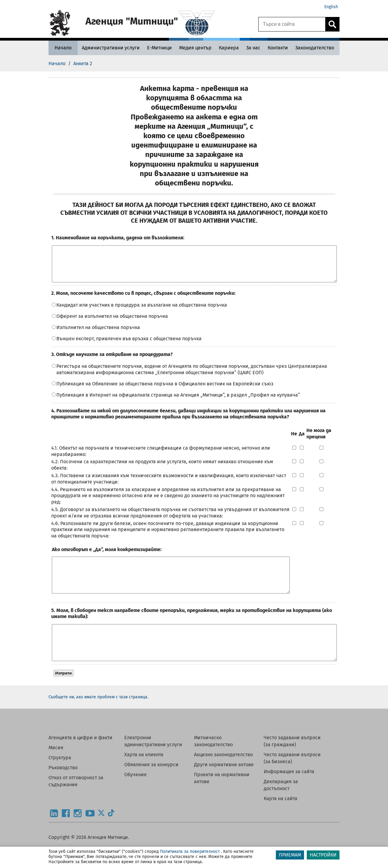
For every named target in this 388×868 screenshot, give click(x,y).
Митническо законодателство (213, 763)
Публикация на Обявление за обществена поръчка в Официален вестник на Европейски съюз (165, 391)
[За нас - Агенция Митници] (253, 48)
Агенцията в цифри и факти (80, 759)
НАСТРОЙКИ (323, 855)
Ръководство (63, 789)
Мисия (56, 769)
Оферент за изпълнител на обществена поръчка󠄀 (112, 323)
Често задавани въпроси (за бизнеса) (292, 780)
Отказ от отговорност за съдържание (76, 803)
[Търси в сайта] (292, 24)
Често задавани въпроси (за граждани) (292, 763)
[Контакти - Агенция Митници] (278, 48)
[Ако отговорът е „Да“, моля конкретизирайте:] (171, 586)
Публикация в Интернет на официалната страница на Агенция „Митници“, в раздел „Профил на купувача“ (178, 402)
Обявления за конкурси (151, 786)
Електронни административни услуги (153, 763)
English (331, 7)
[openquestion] (194, 268)
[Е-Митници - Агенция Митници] (159, 48)
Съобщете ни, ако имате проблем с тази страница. (98, 719)
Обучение (135, 796)
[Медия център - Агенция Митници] (195, 48)
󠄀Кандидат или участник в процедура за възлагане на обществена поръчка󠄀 (142, 312)
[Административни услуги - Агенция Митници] (111, 48)
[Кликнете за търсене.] (332, 24)
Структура (60, 779)
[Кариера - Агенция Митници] (229, 48)
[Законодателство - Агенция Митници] (315, 48)
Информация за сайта (289, 793)
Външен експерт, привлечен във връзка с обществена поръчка (129, 346)
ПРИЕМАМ (290, 855)
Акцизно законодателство (223, 776)
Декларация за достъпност (281, 807)
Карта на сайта (281, 820)
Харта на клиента (144, 776)
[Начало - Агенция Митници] (63, 48)
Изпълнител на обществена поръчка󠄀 (98, 335)
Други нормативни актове (224, 786)
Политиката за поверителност (190, 851)
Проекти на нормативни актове (222, 800)
